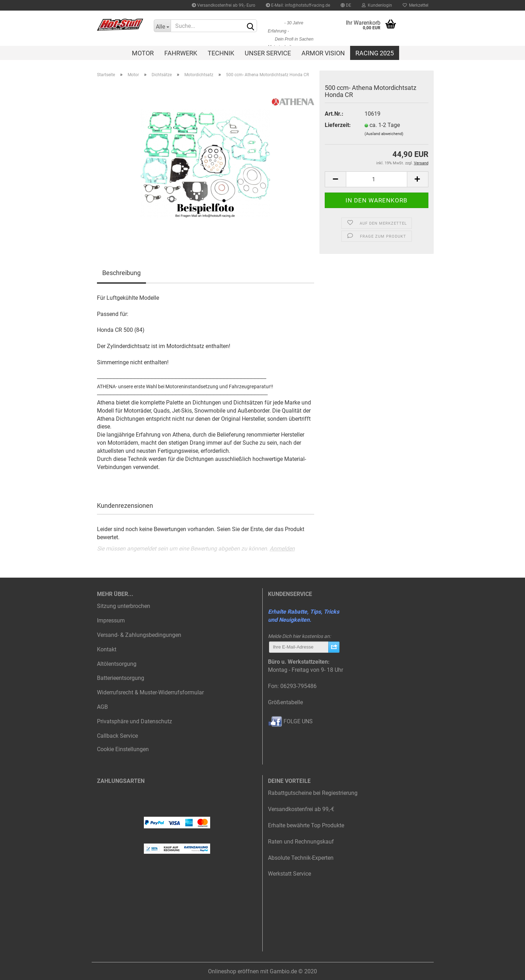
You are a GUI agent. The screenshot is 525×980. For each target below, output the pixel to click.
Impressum (111, 620)
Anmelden (282, 549)
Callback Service (117, 736)
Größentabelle (285, 702)
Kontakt (107, 649)
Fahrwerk (181, 53)
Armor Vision (323, 53)
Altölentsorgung (117, 664)
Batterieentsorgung (121, 678)
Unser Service (268, 53)
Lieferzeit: (338, 125)
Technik (221, 53)
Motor (143, 53)
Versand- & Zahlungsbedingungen (139, 635)
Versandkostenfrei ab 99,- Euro (224, 5)
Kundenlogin (377, 5)
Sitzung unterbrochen (124, 606)
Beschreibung (121, 273)
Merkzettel (416, 5)
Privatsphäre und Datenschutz (135, 721)
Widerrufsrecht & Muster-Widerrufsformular (150, 692)
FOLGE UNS (290, 721)
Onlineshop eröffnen (233, 971)
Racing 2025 (375, 53)
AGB (102, 707)
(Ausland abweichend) (384, 134)
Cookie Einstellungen (123, 749)
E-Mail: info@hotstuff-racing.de (298, 5)
